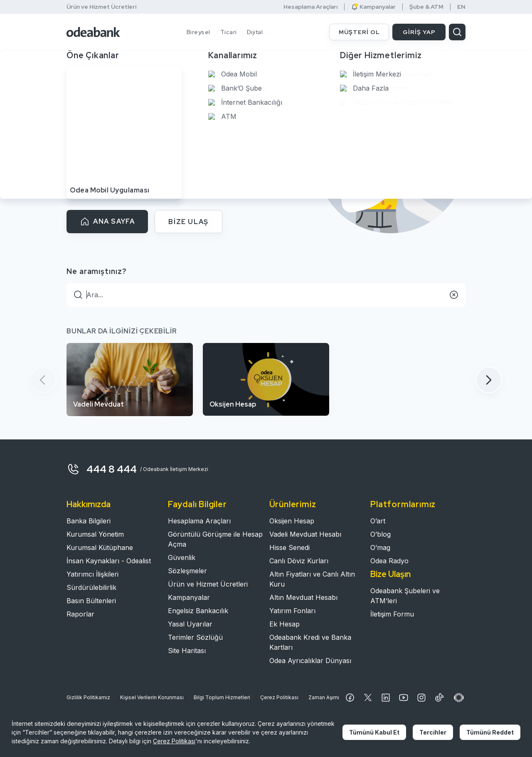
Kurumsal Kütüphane (100, 547)
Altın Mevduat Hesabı (303, 597)
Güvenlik (182, 557)
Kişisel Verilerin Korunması (152, 697)
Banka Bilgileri (89, 521)
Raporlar (80, 614)
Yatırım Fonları (292, 611)
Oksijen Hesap (292, 521)
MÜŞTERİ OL (359, 32)
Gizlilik (88, 698)
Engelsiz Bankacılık (198, 611)
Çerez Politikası (279, 697)
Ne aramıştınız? (97, 271)
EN (461, 7)
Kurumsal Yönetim (95, 534)
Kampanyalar (373, 7)
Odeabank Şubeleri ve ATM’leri (405, 596)
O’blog (381, 534)
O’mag (380, 547)
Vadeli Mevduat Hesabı (305, 534)
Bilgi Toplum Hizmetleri (222, 697)
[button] (489, 380)
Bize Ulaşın (390, 574)
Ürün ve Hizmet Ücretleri (101, 7)
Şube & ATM (426, 7)
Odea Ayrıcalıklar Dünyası (310, 661)
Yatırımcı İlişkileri (92, 574)
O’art (378, 521)
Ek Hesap (284, 624)
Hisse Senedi (289, 547)
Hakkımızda (89, 504)
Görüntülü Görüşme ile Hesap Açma (215, 539)
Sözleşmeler (187, 571)
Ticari (229, 32)
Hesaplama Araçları (310, 7)
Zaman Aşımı (324, 697)
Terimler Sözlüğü (195, 637)
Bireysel (198, 32)
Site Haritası (187, 651)
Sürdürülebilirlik (91, 587)
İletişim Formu (392, 614)
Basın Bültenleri (91, 601)
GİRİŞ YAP (419, 32)
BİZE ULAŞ (188, 222)
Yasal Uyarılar (190, 624)
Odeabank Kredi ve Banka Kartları (310, 642)
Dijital (255, 32)
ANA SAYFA (107, 222)
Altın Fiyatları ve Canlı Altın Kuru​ (312, 579)
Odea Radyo (389, 561)
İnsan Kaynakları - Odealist (109, 561)
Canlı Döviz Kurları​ (299, 561)
